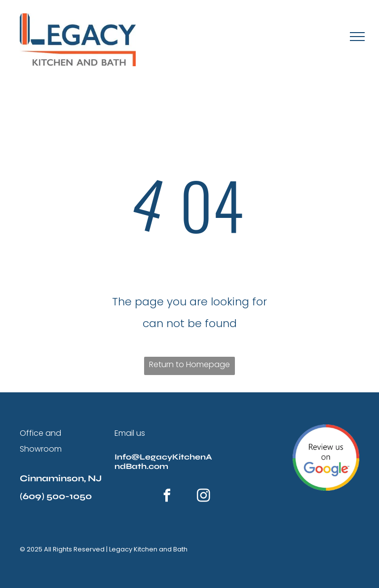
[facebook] (167, 497)
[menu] (357, 37)
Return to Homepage (189, 364)
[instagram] (203, 497)
